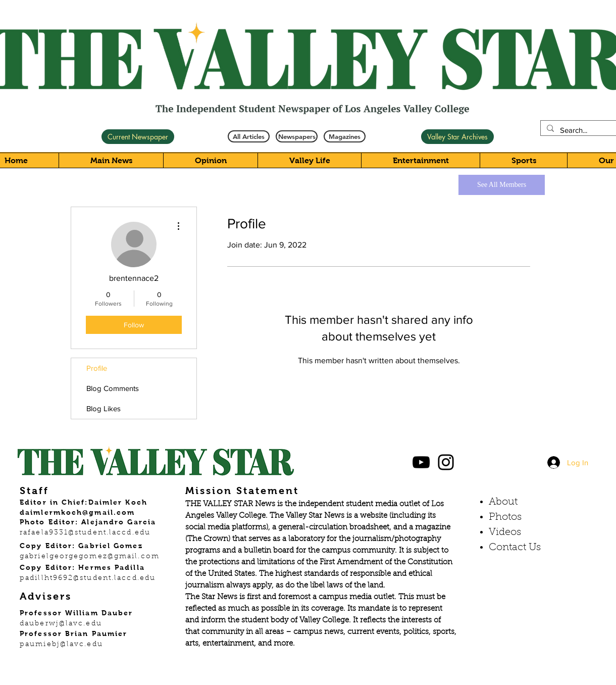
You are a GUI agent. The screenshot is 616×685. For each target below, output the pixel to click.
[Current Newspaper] (138, 137)
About (503, 502)
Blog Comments (113, 388)
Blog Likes (104, 408)
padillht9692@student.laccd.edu (88, 578)
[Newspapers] (297, 136)
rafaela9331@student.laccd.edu (85, 533)
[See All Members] (502, 185)
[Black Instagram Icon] (446, 462)
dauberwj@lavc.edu (61, 624)
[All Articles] (249, 136)
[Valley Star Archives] (457, 137)
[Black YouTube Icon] (421, 462)
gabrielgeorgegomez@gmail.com (90, 557)
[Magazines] (345, 136)
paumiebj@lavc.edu (61, 645)
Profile (97, 368)
